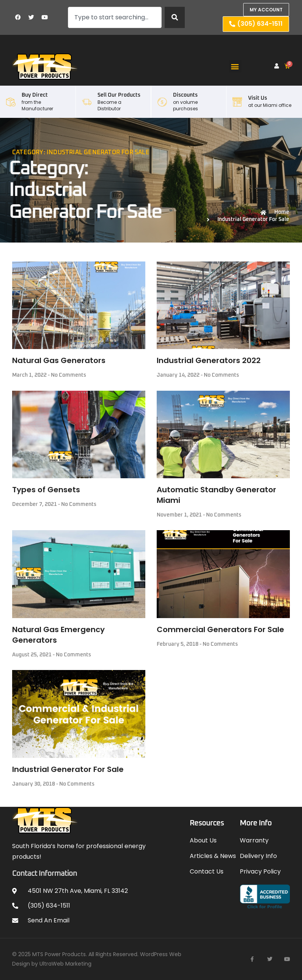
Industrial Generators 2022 (209, 360)
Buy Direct (35, 95)
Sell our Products (119, 95)
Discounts (185, 95)
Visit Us (258, 98)
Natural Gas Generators (59, 360)
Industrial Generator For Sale (68, 769)
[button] (235, 66)
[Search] (175, 17)
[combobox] (115, 17)
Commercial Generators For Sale (220, 629)
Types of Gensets (46, 490)
